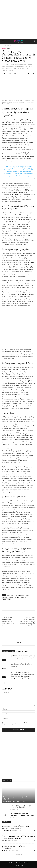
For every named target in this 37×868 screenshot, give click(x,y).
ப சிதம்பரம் (23, 597)
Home (3, 46)
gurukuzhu (5, 850)
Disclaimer (12, 863)
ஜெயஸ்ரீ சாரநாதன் (7, 801)
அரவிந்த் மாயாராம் (20, 595)
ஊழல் (9, 48)
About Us (18, 863)
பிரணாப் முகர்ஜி (6, 599)
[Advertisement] (18, 20)
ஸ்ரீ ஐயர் (5, 74)
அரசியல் (9, 46)
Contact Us (25, 863)
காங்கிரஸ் (5, 597)
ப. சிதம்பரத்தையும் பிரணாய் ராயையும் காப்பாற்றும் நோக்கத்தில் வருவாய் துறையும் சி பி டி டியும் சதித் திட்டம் (27, 621)
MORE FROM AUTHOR (22, 651)
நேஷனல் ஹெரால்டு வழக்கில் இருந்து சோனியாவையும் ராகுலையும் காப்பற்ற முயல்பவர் (8, 621)
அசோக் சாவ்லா (11, 595)
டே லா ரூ (17, 597)
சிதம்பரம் (11, 597)
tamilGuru (4, 840)
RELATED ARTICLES (8, 651)
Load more (19, 854)
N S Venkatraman (6, 831)
